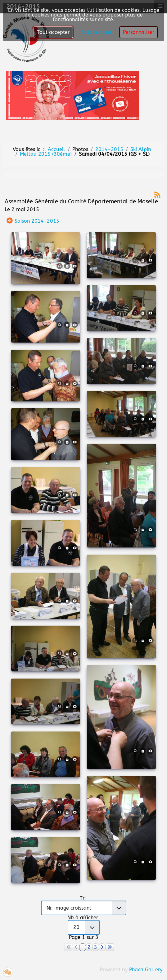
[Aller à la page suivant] (102, 947)
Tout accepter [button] (53, 32)
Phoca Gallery (146, 970)
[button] (8, 972)
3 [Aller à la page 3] (96, 947)
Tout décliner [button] (96, 32)
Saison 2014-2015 (37, 221)
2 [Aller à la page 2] (89, 947)
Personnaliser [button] (139, 32)
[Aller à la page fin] (110, 947)
